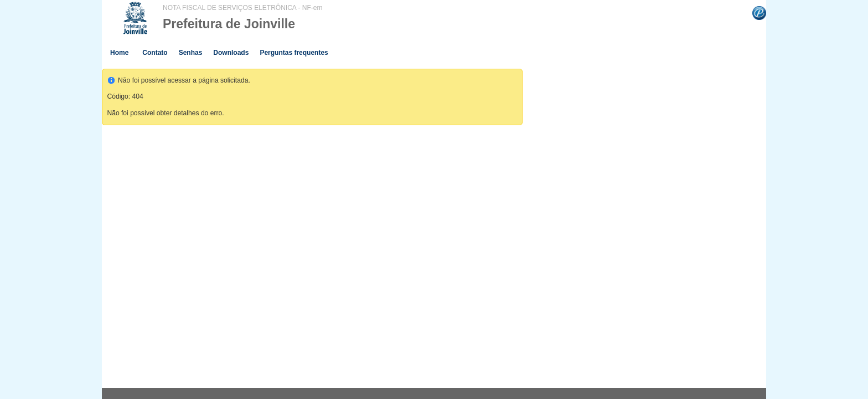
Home (119, 53)
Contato (155, 53)
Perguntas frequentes (294, 53)
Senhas (191, 53)
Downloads (231, 53)
